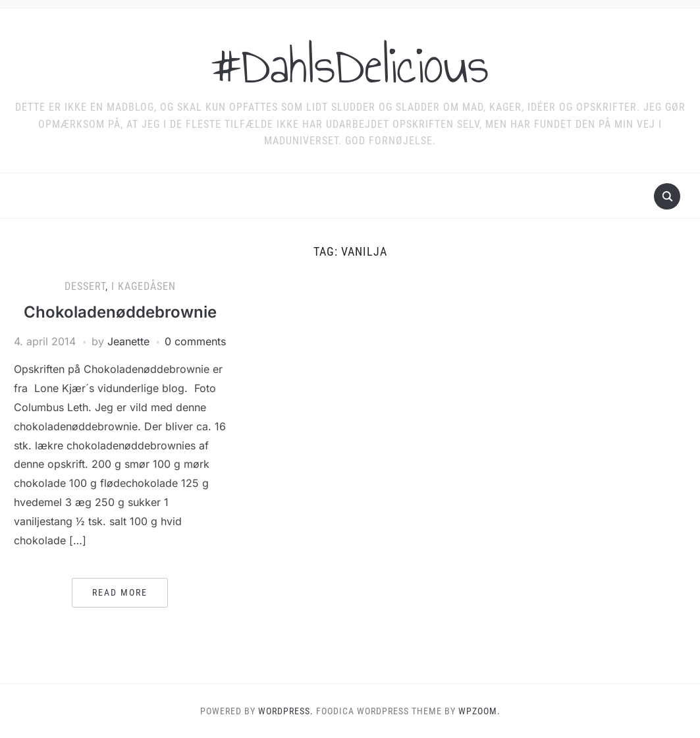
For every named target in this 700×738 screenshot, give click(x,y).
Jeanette (128, 341)
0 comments (195, 341)
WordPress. (286, 711)
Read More (120, 592)
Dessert (85, 286)
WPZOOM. (479, 711)
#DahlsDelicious (350, 65)
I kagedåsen (144, 286)
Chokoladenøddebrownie (120, 312)
